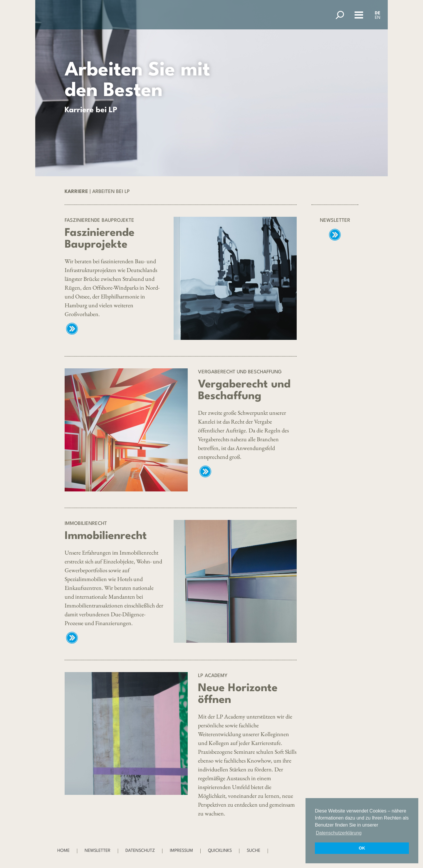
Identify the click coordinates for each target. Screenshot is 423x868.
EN (378, 18)
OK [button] (362, 848)
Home (63, 851)
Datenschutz (140, 851)
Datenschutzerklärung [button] (339, 833)
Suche (254, 851)
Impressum (181, 851)
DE (378, 13)
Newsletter (98, 851)
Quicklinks (220, 851)
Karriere (76, 192)
